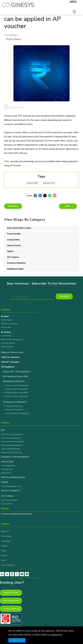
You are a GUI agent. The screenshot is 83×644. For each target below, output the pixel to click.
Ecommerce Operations (16, 263)
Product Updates (14, 39)
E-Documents (7, 504)
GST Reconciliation (9, 500)
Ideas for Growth (14, 246)
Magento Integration (15, 410)
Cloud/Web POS (8, 466)
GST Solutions (13, 257)
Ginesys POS (49, 183)
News (4, 560)
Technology (6, 536)
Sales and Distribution (11, 449)
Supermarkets (7, 347)
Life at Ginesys (8, 565)
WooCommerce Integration (18, 413)
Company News (13, 240)
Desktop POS (7, 469)
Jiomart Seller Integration (17, 396)
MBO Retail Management (12, 339)
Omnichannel (7, 320)
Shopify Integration (14, 406)
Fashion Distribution (10, 324)
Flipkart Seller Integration (17, 393)
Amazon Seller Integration (17, 385)
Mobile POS (6, 473)
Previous (13, 206)
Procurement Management (13, 442)
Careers (5, 546)
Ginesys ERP (32, 183)
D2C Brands (6, 336)
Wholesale (6, 327)
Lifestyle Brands (8, 343)
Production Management (12, 445)
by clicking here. (55, 635)
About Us (5, 531)
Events (4, 555)
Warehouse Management (12, 434)
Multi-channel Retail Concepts (19, 228)
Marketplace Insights (15, 269)
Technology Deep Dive (11, 486)
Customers (6, 541)
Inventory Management (11, 438)
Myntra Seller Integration (17, 389)
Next (68, 206)
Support (10, 251)
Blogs (4, 551)
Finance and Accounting (12, 452)
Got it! (17, 640)
